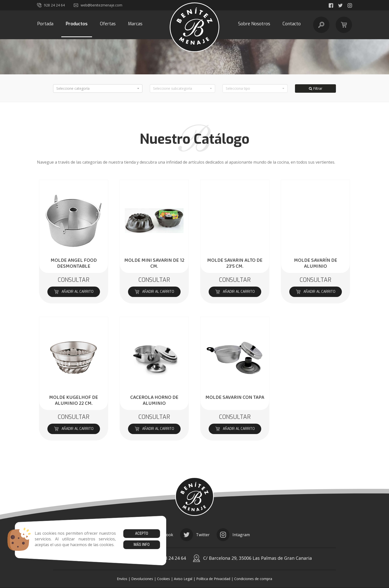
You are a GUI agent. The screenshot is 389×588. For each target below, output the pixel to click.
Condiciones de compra (253, 579)
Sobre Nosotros (254, 24)
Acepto (142, 533)
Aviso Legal (183, 579)
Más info (142, 544)
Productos (77, 24)
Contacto (292, 24)
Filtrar (316, 88)
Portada (45, 24)
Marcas (135, 24)
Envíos (122, 579)
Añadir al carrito (74, 292)
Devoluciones (142, 579)
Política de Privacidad (213, 579)
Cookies (163, 579)
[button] (98, 88)
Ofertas (108, 24)
